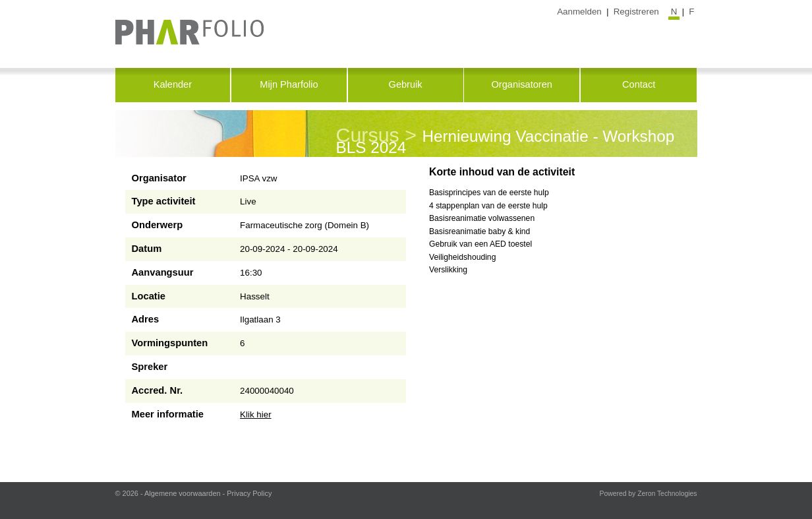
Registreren (636, 12)
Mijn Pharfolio (289, 84)
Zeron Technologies (667, 494)
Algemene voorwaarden (183, 493)
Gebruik (406, 84)
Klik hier (256, 414)
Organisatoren (521, 84)
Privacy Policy (249, 493)
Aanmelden (579, 12)
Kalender (173, 84)
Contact (639, 84)
